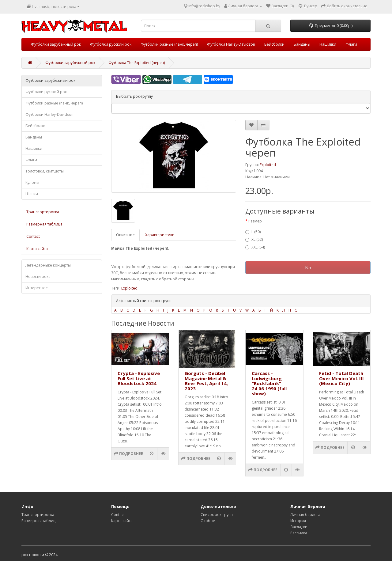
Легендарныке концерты (48, 265)
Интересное (37, 288)
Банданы (302, 44)
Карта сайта (37, 249)
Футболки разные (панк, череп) (169, 44)
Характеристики (160, 235)
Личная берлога (305, 515)
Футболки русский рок (111, 44)
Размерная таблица (44, 224)
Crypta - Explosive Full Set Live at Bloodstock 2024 (139, 378)
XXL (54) (255, 247)
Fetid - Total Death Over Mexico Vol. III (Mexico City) (341, 378)
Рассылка (299, 533)
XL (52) (254, 239)
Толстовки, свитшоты (45, 171)
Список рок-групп (217, 515)
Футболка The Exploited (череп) (137, 63)
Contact (33, 236)
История (298, 521)
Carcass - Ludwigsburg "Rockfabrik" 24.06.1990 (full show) (269, 383)
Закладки (299, 527)
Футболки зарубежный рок (56, 44)
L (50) (253, 232)
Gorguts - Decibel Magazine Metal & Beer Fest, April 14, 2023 (206, 381)
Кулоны (32, 182)
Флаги (351, 44)
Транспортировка (43, 212)
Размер (255, 221)
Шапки (32, 194)
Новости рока (38, 277)
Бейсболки (274, 44)
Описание (125, 235)
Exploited (268, 165)
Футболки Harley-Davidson (231, 44)
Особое (208, 521)
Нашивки (328, 44)
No (308, 267)
